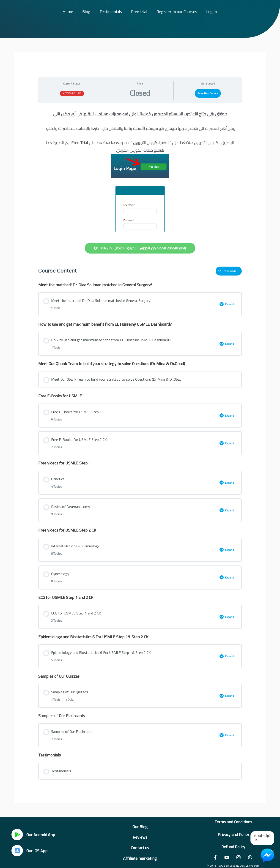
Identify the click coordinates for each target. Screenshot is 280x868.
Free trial (139, 12)
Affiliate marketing (140, 858)
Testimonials (111, 12)
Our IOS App (37, 851)
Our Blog (140, 827)
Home (68, 12)
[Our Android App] (17, 835)
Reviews (140, 837)
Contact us (140, 848)
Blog (86, 12)
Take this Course (208, 93)
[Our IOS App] (17, 851)
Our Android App (41, 835)
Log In (212, 12)
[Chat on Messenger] (267, 855)
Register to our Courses (177, 12)
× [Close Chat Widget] (272, 851)
